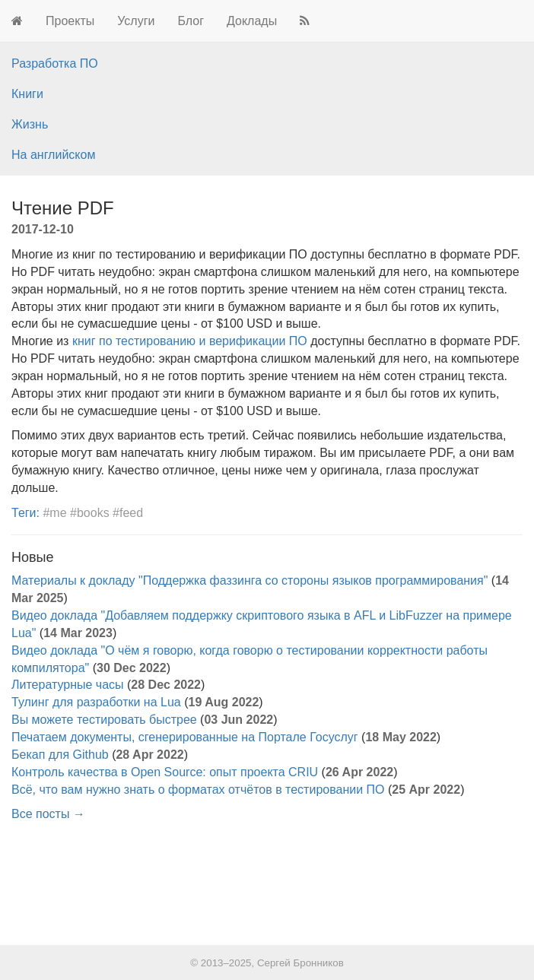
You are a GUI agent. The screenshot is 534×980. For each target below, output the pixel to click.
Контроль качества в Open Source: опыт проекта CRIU (165, 772)
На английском (53, 155)
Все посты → (48, 814)
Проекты (70, 21)
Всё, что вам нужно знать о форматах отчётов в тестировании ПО (198, 790)
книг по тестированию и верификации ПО (190, 341)
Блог (191, 21)
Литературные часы (68, 685)
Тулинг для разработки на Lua (96, 702)
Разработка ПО (55, 63)
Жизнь (30, 124)
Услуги (136, 21)
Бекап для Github (60, 755)
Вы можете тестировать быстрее (104, 720)
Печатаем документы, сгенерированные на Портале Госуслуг (185, 737)
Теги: (25, 513)
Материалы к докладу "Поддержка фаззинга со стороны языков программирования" (250, 580)
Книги (27, 94)
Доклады (252, 21)
